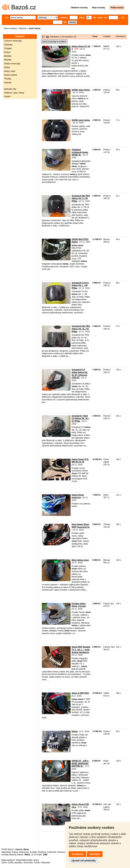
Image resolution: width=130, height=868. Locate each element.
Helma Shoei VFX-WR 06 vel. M (80, 461)
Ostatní (7, 96)
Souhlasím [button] (77, 854)
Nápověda (6, 852)
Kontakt (33, 852)
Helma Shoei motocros (78, 496)
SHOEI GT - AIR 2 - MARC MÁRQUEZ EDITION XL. (81, 763)
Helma (75, 731)
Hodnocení (24, 852)
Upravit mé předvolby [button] (84, 861)
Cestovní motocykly (13, 41)
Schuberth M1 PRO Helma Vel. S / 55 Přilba (81, 198)
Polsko (37, 863)
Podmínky (52, 852)
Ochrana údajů (64, 852)
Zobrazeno (121, 36)
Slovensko (28, 863)
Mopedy (8, 60)
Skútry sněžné (10, 75)
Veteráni (8, 83)
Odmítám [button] (95, 854)
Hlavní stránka (10, 28)
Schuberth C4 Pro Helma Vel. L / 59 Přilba (80, 285)
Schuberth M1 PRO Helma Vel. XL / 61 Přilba (81, 329)
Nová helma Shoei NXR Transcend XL (81, 526)
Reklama (42, 852)
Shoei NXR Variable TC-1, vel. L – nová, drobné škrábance (81, 650)
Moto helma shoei (80, 560)
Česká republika (15, 863)
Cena (95, 36)
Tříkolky (8, 79)
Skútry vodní (10, 71)
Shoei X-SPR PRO (80, 693)
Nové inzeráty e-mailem (54, 42)
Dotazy (15, 852)
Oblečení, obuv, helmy (14, 93)
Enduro (7, 52)
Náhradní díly (10, 89)
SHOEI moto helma (81, 90)
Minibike (8, 56)
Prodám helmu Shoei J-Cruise (79, 605)
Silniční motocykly (12, 64)
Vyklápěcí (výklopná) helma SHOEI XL (80, 152)
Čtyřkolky (8, 45)
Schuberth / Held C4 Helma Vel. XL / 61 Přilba (80, 419)
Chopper (8, 48)
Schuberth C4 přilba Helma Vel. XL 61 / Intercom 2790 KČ (80, 374)
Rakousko (46, 863)
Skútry (7, 67)
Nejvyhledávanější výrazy (27, 860)
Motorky (23, 28)
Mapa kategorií (8, 860)
